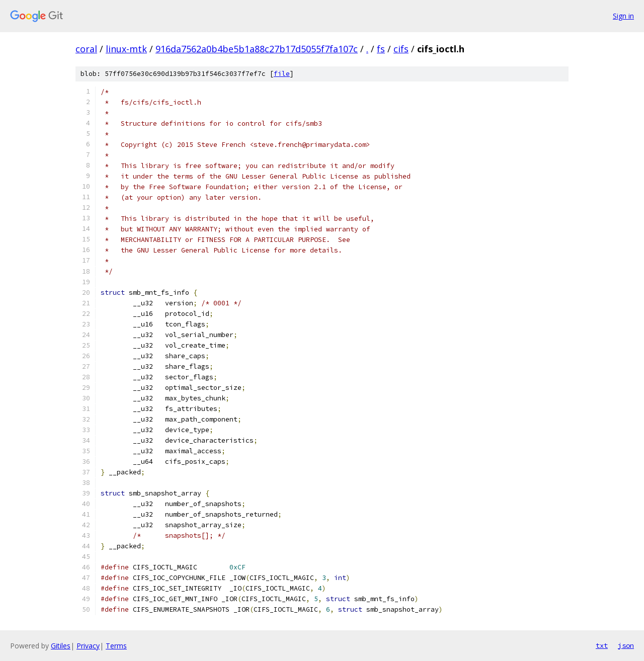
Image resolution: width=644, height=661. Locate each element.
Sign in (623, 16)
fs (381, 49)
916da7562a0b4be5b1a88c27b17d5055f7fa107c (257, 49)
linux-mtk (126, 49)
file (282, 74)
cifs (401, 49)
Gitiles (61, 646)
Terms (116, 646)
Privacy (88, 646)
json (626, 645)
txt (602, 645)
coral (86, 49)
